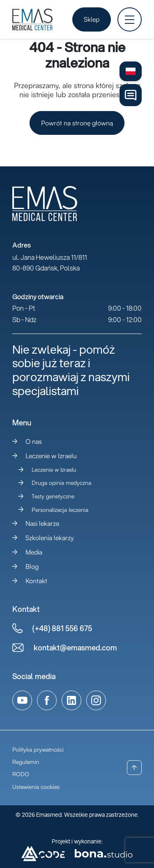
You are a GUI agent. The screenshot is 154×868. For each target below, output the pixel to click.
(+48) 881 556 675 (62, 628)
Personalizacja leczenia (60, 510)
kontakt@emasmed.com (75, 648)
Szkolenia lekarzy (50, 538)
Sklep (92, 19)
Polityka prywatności (38, 749)
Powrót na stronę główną (77, 123)
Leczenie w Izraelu (51, 456)
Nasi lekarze (42, 523)
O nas (34, 441)
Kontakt (36, 581)
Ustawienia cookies (36, 787)
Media (34, 552)
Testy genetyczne (53, 496)
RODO (21, 774)
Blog (32, 566)
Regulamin (26, 762)
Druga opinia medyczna (61, 483)
